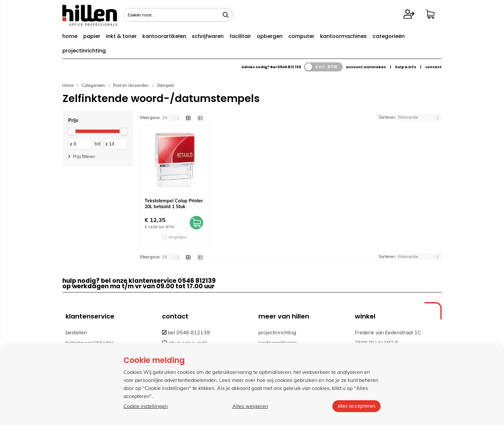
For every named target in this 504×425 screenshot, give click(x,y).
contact (433, 67)
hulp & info (406, 67)
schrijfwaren (208, 36)
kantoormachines (343, 36)
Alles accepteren (356, 406)
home (70, 36)
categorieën (389, 36)
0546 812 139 (289, 67)
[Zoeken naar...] (226, 15)
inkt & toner (121, 36)
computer (301, 36)
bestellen (76, 332)
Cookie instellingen (146, 406)
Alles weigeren (250, 406)
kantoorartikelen (164, 36)
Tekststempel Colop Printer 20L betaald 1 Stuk (174, 204)
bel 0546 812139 (186, 332)
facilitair (240, 36)
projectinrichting (84, 51)
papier (92, 36)
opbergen (270, 36)
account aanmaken (366, 67)
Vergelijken (178, 237)
